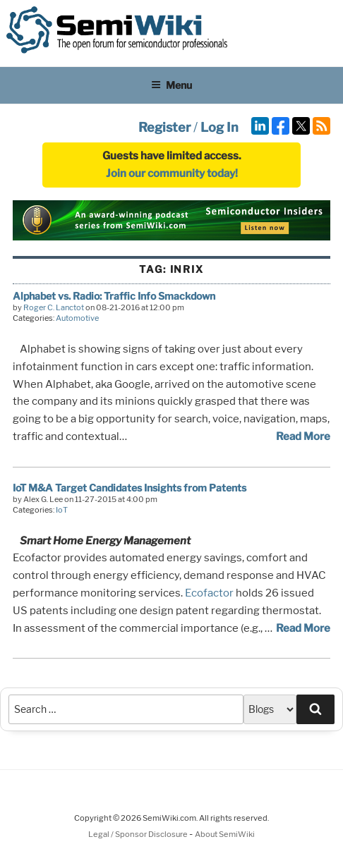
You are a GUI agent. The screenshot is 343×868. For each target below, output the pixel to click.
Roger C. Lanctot (54, 307)
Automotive (77, 318)
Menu (171, 85)
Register (164, 127)
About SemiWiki (225, 834)
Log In (219, 127)
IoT (62, 510)
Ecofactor (209, 593)
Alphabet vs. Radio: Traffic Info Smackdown (114, 296)
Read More (303, 436)
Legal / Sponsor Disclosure (139, 834)
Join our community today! (172, 173)
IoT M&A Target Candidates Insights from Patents (130, 488)
